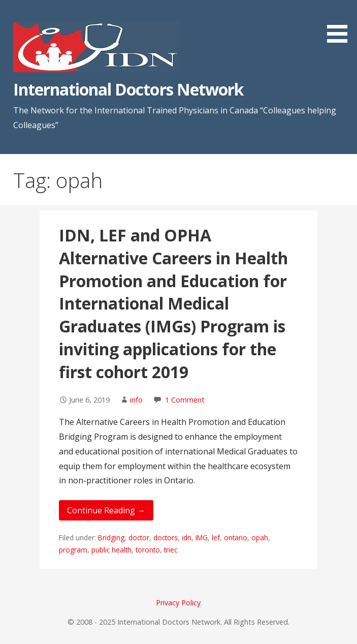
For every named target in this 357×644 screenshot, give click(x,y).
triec (171, 550)
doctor (139, 538)
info (136, 400)
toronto (148, 550)
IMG (202, 538)
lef (216, 538)
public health (111, 550)
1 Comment (185, 400)
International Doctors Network (128, 89)
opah (260, 538)
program (73, 550)
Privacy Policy (178, 603)
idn (187, 538)
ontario (236, 538)
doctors (166, 538)
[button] (341, 23)
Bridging (111, 538)
